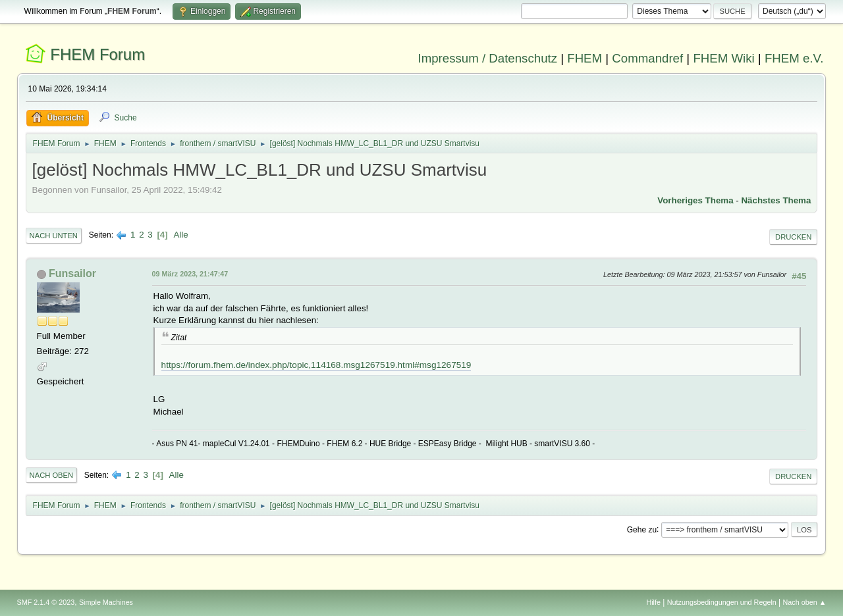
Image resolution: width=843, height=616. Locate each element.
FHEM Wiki (723, 58)
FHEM (585, 58)
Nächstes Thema (776, 200)
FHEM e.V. (794, 58)
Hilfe (653, 602)
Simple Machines (106, 602)
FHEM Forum (97, 54)
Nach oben (52, 475)
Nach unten (54, 236)
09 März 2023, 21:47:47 (190, 274)
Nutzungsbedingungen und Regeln (722, 602)
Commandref (647, 58)
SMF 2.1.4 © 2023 (46, 602)
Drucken (793, 237)
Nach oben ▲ (805, 602)
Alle (180, 235)
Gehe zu (642, 529)
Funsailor (72, 273)
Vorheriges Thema (695, 200)
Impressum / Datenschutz (488, 58)
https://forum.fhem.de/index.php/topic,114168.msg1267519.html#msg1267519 (316, 365)
